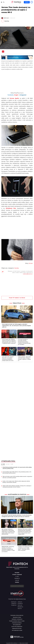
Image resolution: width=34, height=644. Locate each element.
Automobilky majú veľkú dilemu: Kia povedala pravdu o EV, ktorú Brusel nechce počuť (17, 473)
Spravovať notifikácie (17, 586)
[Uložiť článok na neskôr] (3, 52)
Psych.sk (20, 609)
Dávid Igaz (6, 18)
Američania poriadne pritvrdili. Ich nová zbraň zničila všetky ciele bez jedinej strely (17, 468)
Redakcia (17, 578)
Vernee (31, 263)
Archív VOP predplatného (17, 627)
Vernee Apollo (14, 98)
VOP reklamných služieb (17, 630)
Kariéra (17, 582)
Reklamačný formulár (17, 628)
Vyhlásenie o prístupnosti (17, 619)
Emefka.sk (20, 604)
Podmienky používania (17, 623)
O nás (17, 576)
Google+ (16, 95)
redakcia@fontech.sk (28, 274)
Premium (27, 2)
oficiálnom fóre (11, 208)
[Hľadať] (4, 2)
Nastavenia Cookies (17, 617)
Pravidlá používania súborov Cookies (17, 621)
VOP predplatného (17, 625)
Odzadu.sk (14, 604)
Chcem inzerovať (17, 575)
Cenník (17, 580)
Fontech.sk (14, 605)
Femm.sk (20, 605)
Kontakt (17, 573)
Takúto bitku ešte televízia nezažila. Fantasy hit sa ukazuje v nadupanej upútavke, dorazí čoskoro (17, 486)
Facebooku (11, 95)
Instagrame (23, 95)
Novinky (7, 21)
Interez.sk (20, 602)
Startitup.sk (14, 602)
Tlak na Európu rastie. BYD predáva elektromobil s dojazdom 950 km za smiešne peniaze (17, 477)
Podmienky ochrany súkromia (17, 615)
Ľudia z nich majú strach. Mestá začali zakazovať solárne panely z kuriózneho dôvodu (16, 482)
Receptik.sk (20, 607)
